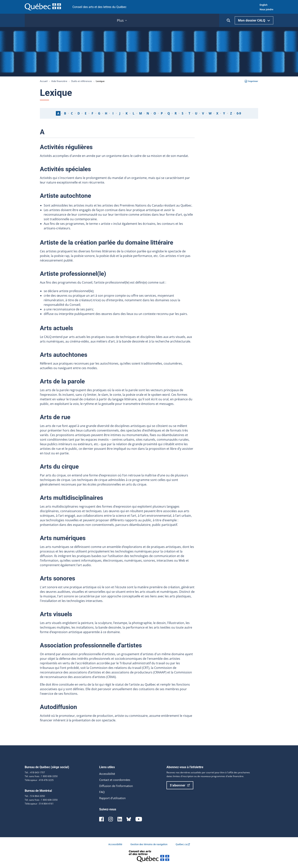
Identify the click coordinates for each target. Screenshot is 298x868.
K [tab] (127, 113)
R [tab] (176, 113)
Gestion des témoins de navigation (149, 844)
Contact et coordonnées (117, 780)
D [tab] (79, 113)
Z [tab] (231, 113)
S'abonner (180, 785)
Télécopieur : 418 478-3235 (39, 780)
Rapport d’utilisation (114, 798)
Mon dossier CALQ (254, 20)
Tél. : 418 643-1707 (35, 772)
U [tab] (196, 113)
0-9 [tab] (239, 113)
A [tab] (58, 113)
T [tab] (189, 113)
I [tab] (113, 113)
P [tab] (162, 113)
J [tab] (120, 113)
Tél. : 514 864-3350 (35, 796)
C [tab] (72, 113)
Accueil (44, 81)
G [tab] (99, 113)
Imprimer (251, 81)
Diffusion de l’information (118, 786)
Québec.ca (183, 844)
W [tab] (210, 113)
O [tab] (155, 113)
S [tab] (183, 113)
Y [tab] (224, 113)
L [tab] (134, 113)
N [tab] (148, 113)
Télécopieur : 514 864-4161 (39, 804)
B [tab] (65, 113)
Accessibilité (108, 774)
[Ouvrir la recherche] (228, 20)
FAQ (102, 792)
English (264, 5)
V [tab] (203, 113)
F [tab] (92, 113)
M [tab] (141, 113)
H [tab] (106, 113)
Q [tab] (169, 113)
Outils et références (82, 81)
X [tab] (217, 113)
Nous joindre (266, 9)
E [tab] (86, 113)
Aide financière (59, 81)
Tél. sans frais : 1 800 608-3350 (41, 776)
